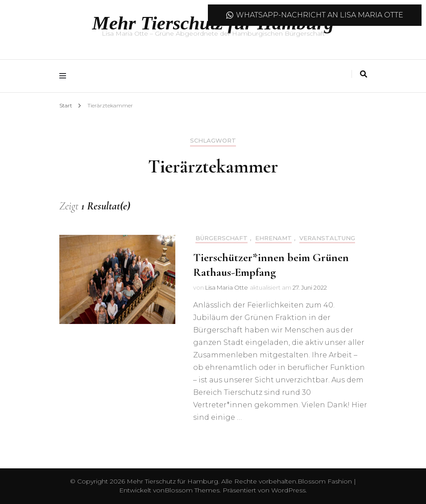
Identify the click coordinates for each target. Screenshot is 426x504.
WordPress (288, 490)
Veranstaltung (327, 238)
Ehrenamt (273, 238)
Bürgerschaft (221, 238)
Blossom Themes (192, 490)
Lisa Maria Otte (227, 287)
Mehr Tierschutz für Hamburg (172, 481)
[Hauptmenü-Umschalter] (65, 76)
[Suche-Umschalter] (364, 74)
